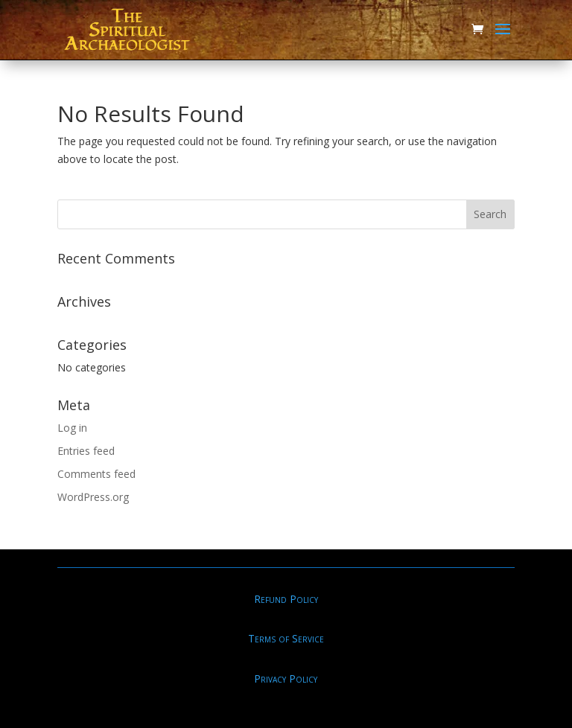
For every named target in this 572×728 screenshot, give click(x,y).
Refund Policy (286, 599)
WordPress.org (93, 497)
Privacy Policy (286, 678)
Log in (72, 428)
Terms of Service (286, 638)
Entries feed (86, 451)
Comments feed (96, 474)
